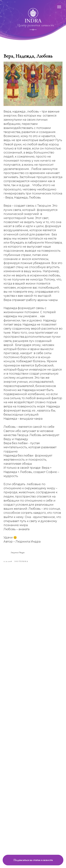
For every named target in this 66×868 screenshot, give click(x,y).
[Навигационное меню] (59, 7)
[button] (33, 860)
